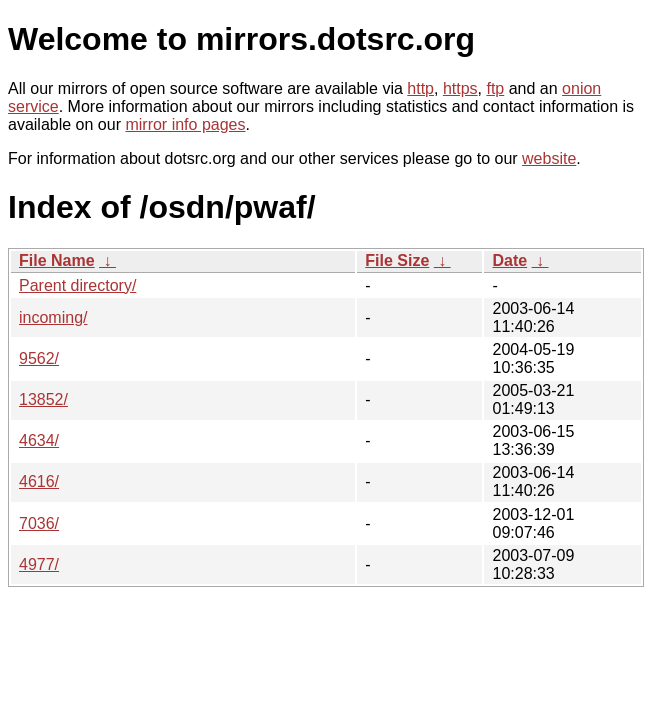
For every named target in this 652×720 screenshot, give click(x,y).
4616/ (39, 481)
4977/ (39, 564)
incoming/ (53, 317)
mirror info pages (185, 124)
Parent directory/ (77, 285)
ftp (495, 88)
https (460, 88)
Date (509, 260)
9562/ (39, 358)
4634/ (39, 440)
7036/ (39, 523)
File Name (57, 260)
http (420, 88)
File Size (397, 260)
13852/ (43, 399)
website (549, 158)
